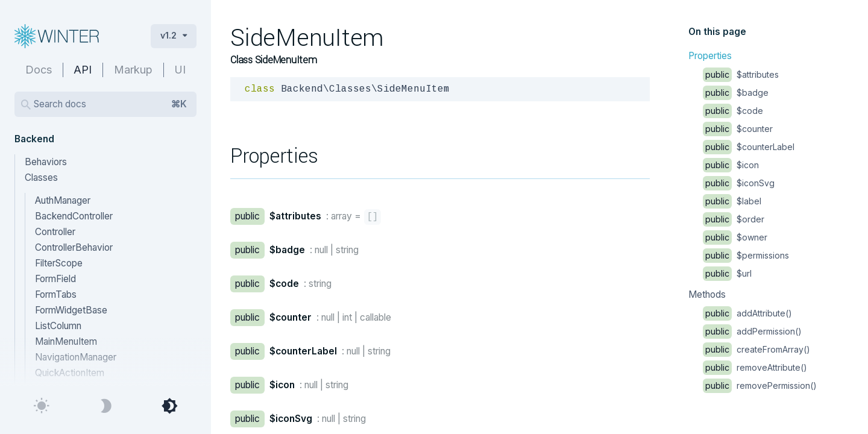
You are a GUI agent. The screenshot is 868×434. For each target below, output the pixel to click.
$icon (731, 165)
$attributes (741, 74)
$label (732, 201)
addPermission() (752, 331)
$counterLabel (749, 147)
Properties (710, 56)
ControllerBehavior (74, 247)
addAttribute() (747, 313)
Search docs (110, 104)
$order (734, 219)
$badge (736, 93)
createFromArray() (756, 349)
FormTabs (56, 294)
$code (733, 111)
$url (727, 273)
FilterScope (59, 263)
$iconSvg (739, 183)
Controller (55, 232)
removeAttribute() (755, 367)
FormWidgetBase (71, 310)
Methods (707, 294)
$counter (738, 129)
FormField (55, 279)
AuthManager (63, 200)
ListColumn (58, 326)
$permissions (746, 255)
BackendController (74, 216)
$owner (735, 237)
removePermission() (760, 385)
